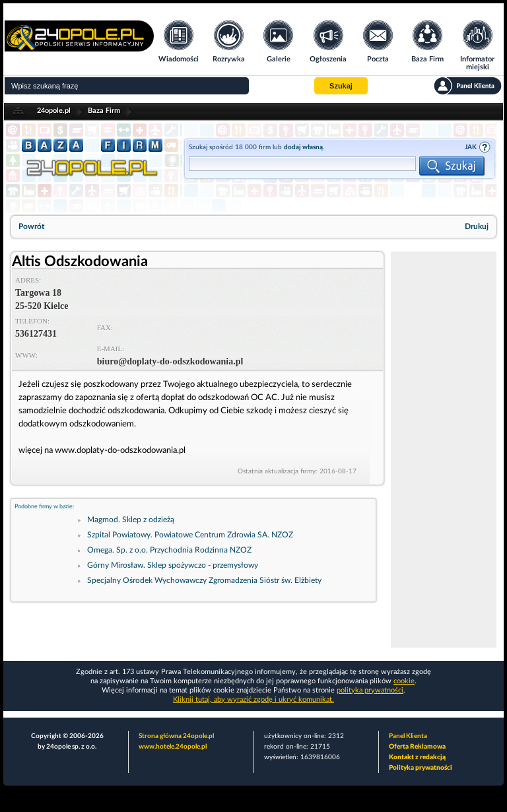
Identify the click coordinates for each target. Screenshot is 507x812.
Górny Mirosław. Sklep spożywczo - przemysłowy (173, 565)
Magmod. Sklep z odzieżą (131, 520)
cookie (404, 681)
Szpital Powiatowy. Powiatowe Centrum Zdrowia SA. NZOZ (190, 535)
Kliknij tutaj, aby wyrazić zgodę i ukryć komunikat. (253, 699)
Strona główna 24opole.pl (176, 736)
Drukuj (477, 226)
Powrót (31, 226)
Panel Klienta (408, 736)
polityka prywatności (370, 690)
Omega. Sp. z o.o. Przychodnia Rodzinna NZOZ (169, 550)
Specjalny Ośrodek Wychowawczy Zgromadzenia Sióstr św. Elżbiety (204, 580)
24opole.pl (54, 111)
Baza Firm (104, 111)
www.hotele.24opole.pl (173, 747)
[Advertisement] (444, 450)
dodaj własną (303, 147)
